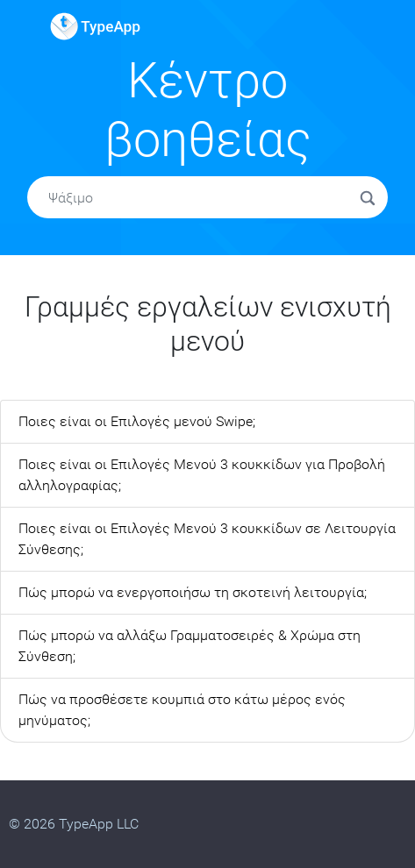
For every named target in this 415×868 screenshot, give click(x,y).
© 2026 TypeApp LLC (74, 824)
